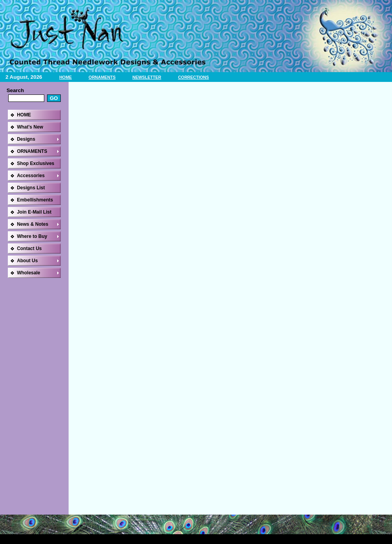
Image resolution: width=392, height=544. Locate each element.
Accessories (31, 176)
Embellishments (35, 200)
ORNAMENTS (102, 77)
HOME (65, 77)
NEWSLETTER (147, 77)
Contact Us (29, 248)
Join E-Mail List (34, 212)
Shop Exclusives (35, 163)
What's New (30, 127)
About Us (27, 261)
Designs (26, 139)
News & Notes (33, 224)
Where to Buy (32, 236)
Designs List (31, 188)
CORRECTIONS (193, 77)
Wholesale (28, 273)
